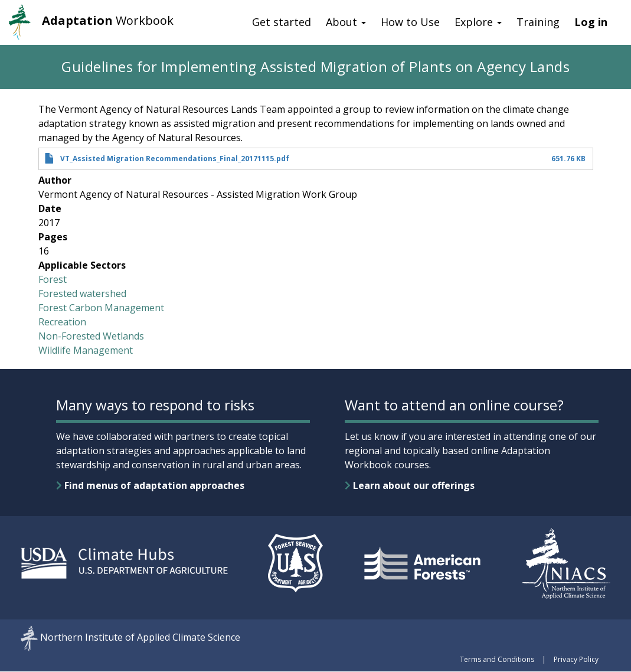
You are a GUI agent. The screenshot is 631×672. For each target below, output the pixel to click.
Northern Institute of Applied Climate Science (140, 638)
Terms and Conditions (497, 659)
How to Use (410, 22)
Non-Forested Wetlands (91, 336)
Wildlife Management (86, 350)
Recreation (62, 322)
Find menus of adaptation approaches (150, 485)
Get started (282, 22)
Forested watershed (82, 293)
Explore (478, 22)
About (346, 22)
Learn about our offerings (410, 485)
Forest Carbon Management (101, 308)
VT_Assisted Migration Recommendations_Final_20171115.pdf (175, 159)
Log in (591, 22)
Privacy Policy (576, 659)
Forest (53, 279)
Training (538, 22)
